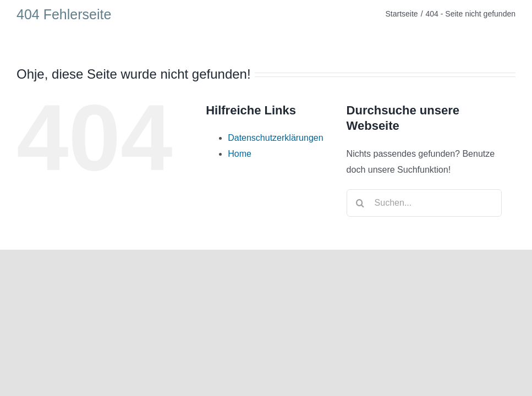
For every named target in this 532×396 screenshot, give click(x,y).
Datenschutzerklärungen (275, 138)
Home (240, 154)
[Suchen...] (424, 203)
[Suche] (360, 203)
